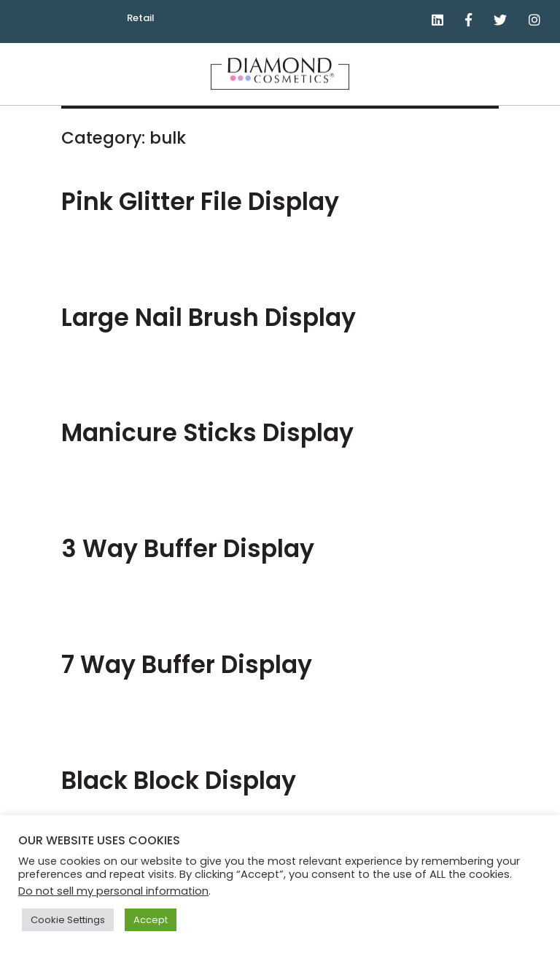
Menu (542, 82)
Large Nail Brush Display (209, 318)
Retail (141, 18)
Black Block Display (179, 781)
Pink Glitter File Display (200, 202)
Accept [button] (151, 920)
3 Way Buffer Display (188, 549)
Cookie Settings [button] (68, 920)
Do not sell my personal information (113, 891)
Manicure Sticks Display (207, 433)
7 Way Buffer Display (187, 665)
